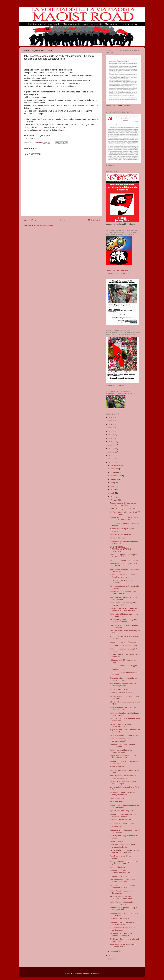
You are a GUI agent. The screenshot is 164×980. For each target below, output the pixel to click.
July (112, 483)
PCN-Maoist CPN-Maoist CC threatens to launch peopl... (122, 897)
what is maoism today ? (119, 919)
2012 (111, 955)
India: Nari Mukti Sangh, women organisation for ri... (123, 846)
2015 (111, 455)
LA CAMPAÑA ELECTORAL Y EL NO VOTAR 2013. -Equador (125, 851)
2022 (111, 431)
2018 (111, 445)
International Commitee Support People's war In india (123, 576)
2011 (111, 959)
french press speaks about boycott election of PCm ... (124, 556)
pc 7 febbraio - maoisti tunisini (122, 823)
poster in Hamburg (117, 867)
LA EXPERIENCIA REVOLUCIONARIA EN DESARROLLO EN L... (120, 549)
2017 (111, 449)
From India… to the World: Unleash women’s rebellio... (124, 946)
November (115, 469)
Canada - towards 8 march (121, 820)
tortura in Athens (117, 841)
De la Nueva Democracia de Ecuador (125, 735)
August (114, 479)
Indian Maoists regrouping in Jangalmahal (121, 892)
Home (62, 220)
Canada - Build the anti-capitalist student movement (123, 815)
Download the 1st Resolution (117, 271)
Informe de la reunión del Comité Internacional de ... (123, 593)
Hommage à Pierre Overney (121, 693)
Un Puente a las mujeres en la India (124, 560)
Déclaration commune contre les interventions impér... (123, 745)
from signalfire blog (118, 538)
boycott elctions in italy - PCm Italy (124, 645)
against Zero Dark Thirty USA (122, 811)
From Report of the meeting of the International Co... (123, 604)
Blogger (96, 973)
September (115, 476)
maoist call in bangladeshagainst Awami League (123, 783)
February (114, 500)
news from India (116, 802)
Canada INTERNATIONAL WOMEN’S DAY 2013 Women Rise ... (125, 519)
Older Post (94, 220)
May (113, 490)
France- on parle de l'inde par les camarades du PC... (123, 504)
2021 (111, 435)
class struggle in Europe (120, 798)
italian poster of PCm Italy (120, 876)
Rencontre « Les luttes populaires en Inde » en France (125, 679)
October (114, 472)
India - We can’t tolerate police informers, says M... (122, 903)
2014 (111, 459)
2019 (111, 442)
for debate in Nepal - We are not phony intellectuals (123, 794)
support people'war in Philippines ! (123, 642)
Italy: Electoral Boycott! (119, 689)
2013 (111, 462)
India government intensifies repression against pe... (121, 751)
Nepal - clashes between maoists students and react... (123, 757)
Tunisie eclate (116, 827)
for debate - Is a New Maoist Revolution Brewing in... (121, 934)
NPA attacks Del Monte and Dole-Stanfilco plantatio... (123, 685)
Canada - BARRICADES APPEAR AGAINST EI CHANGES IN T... (124, 609)
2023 (111, 428)
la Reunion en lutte (118, 669)
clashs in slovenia (117, 767)
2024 (111, 424)
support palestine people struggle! (123, 666)
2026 (111, 417)
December (115, 465)
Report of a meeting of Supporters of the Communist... (124, 806)
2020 (111, 438)
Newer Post (30, 220)
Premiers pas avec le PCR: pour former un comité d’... (123, 725)
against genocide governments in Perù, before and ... (123, 777)
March (113, 497)
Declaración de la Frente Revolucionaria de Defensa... (122, 872)
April (113, 493)
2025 (111, 421)
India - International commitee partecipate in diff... (122, 740)
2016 (111, 452)
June (113, 486)
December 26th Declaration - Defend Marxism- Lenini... (125, 923)
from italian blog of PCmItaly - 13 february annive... (123, 708)
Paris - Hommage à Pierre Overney (124, 509)
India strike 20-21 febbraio (120, 534)
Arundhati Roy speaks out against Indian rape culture (123, 621)
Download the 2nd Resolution (117, 273)
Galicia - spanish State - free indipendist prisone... (121, 582)
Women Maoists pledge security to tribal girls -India (124, 909)
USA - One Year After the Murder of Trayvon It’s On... (124, 542)
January (114, 951)
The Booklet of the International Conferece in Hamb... (122, 881)
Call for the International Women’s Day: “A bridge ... (123, 598)
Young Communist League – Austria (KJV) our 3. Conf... (124, 863)
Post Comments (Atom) (44, 226)
